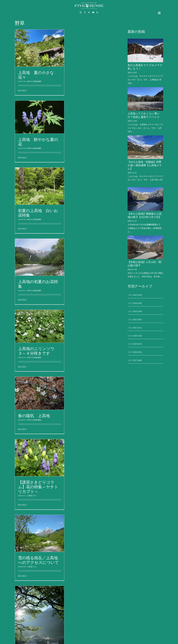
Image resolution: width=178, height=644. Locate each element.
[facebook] (85, 12)
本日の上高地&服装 (34, 81)
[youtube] (93, 12)
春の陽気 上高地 (34, 416)
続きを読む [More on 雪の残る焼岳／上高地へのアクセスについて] (22, 576)
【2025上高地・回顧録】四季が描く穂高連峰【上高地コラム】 (145, 165)
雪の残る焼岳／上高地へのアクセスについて (38, 560)
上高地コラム (32, 496)
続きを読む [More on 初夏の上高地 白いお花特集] (22, 229)
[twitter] (89, 12)
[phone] (97, 12)
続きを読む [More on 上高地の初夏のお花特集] (22, 300)
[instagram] (81, 12)
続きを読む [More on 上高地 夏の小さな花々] (22, 91)
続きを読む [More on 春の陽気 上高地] (22, 429)
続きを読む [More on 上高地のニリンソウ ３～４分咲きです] (22, 367)
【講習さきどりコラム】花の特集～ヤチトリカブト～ (38, 487)
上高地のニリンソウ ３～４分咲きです (38, 351)
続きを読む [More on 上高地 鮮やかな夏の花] (22, 158)
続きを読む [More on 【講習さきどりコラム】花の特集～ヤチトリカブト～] (22, 505)
